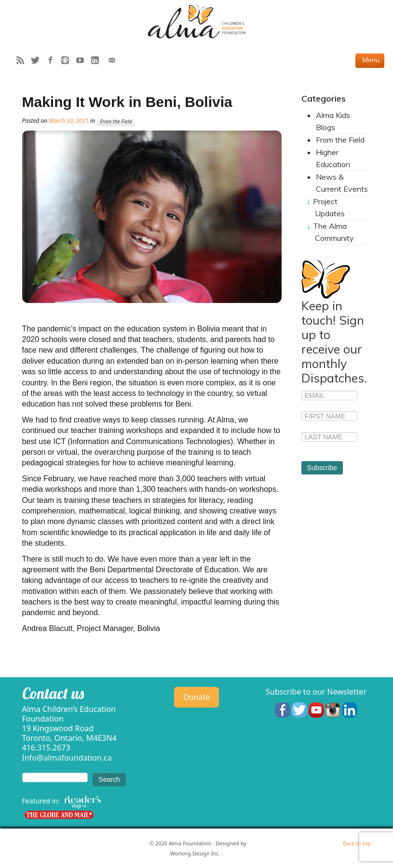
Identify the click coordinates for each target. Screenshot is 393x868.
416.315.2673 (46, 748)
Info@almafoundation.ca (67, 758)
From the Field (116, 121)
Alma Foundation (190, 843)
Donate (196, 697)
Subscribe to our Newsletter (316, 692)
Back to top (357, 843)
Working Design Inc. (195, 853)
